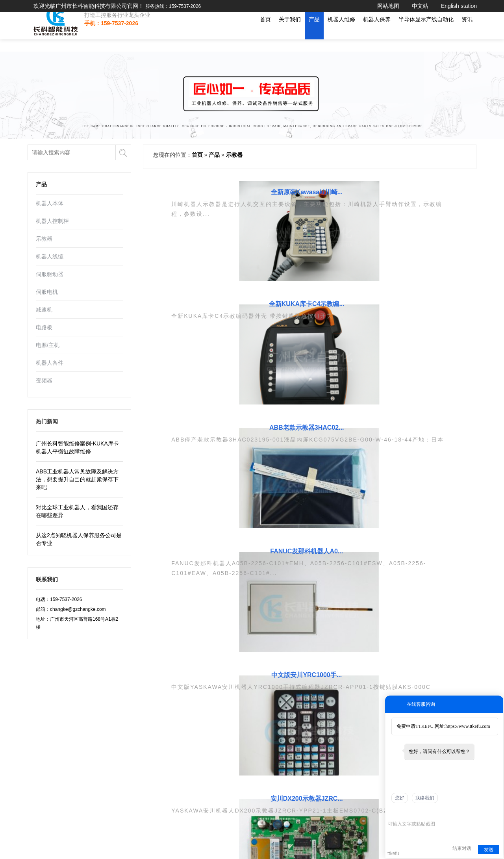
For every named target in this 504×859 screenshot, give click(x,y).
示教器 (44, 239)
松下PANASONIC (328, 758)
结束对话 (462, 848)
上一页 (201, 490)
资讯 (467, 32)
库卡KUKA (320, 705)
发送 (489, 850)
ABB (314, 694)
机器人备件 (50, 363)
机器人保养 (377, 32)
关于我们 (290, 32)
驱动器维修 (257, 705)
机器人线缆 (50, 256)
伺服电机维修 (259, 683)
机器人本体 (50, 203)
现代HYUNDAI (324, 737)
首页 (265, 32)
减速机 (44, 310)
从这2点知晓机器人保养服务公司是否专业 (79, 539)
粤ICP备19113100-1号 (51, 789)
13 (391, 490)
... (368, 490)
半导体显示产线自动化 (426, 32)
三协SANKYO (324, 683)
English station (459, 6)
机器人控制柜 (52, 221)
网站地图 (388, 6)
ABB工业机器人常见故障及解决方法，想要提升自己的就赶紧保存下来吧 (77, 479)
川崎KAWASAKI (326, 747)
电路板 (44, 327)
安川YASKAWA (325, 726)
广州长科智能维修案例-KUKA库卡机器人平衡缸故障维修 (77, 447)
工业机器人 (193, 705)
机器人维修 (341, 32)
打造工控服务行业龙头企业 (111, 27)
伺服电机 (47, 292)
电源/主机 (48, 345)
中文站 (420, 6)
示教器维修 (257, 715)
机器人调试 (119, 806)
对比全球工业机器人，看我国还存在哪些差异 (77, 511)
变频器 (44, 380)
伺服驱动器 (50, 274)
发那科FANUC (324, 715)
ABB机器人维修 (261, 726)
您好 (400, 798)
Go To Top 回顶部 (252, 845)
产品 (314, 32)
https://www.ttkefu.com (468, 726)
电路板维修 (257, 694)
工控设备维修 (195, 715)
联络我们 (425, 798)
